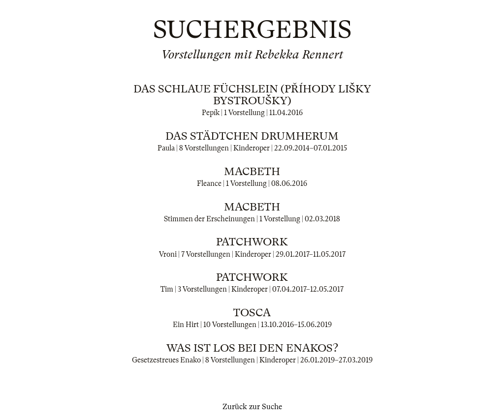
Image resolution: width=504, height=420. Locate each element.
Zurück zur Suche (252, 407)
